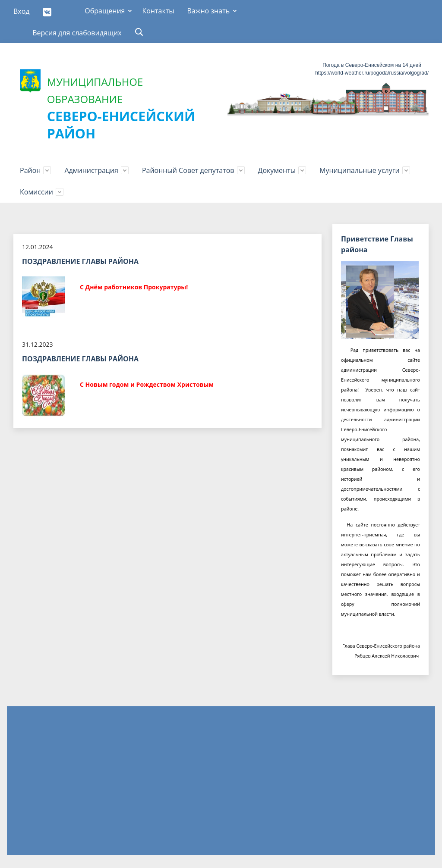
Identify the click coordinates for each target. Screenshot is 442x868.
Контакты (158, 11)
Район (30, 170)
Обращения (105, 11)
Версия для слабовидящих (77, 33)
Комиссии (36, 192)
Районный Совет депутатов (188, 170)
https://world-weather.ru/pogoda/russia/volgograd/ (372, 73)
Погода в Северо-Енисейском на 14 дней (372, 65)
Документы (277, 170)
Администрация (91, 170)
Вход (22, 11)
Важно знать (208, 11)
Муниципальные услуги (360, 170)
